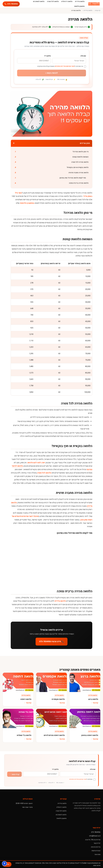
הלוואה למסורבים (61, 815)
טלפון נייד (47, 56)
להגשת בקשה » (51, 73)
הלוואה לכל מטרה (44, 473)
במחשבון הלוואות (27, 203)
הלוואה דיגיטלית (61, 807)
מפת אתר (97, 854)
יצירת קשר (97, 843)
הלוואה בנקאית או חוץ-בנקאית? (78, 167)
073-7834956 (96, 832)
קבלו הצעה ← (14, 774)
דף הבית (98, 10)
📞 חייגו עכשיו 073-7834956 (51, 642)
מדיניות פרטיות (96, 847)
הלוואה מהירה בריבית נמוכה (79, 183)
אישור (7, 864)
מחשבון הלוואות (79, 6)
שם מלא (83, 56)
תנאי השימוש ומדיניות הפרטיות (65, 66)
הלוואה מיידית (88, 10)
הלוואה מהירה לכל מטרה (80, 162)
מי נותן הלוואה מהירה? (81, 152)
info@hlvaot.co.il (95, 836)
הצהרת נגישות (96, 851)
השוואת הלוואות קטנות (80, 157)
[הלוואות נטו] (94, 4)
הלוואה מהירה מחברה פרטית (79, 173)
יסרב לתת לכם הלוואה (36, 463)
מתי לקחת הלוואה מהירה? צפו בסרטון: (72, 178)
